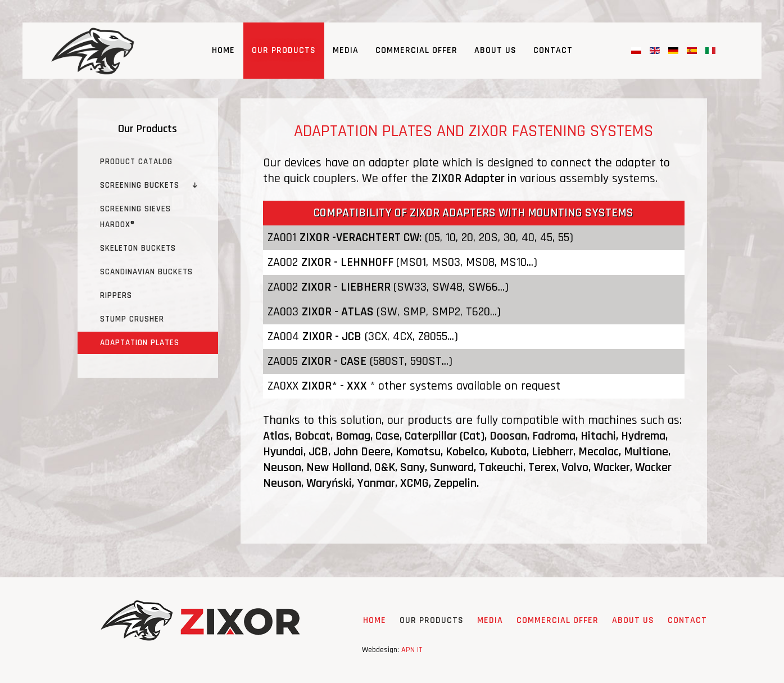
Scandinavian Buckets (146, 272)
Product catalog (136, 162)
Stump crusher (132, 319)
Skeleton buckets (138, 248)
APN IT (412, 650)
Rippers (116, 295)
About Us (495, 50)
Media (346, 50)
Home (223, 50)
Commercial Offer (416, 50)
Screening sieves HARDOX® (135, 217)
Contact (553, 50)
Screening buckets (140, 185)
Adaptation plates (140, 343)
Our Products (284, 50)
